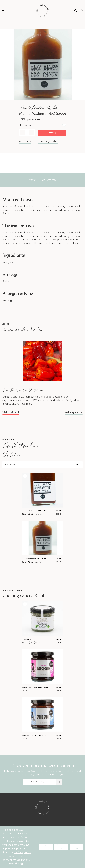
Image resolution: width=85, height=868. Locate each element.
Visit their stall (11, 412)
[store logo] (43, 11)
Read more (26, 404)
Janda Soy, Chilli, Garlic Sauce (35, 735)
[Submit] (59, 782)
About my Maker (48, 141)
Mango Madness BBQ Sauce (34, 559)
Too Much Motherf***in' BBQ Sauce (37, 511)
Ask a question (74, 412)
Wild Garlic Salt (29, 639)
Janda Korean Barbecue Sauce (35, 687)
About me (25, 141)
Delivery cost (26, 125)
